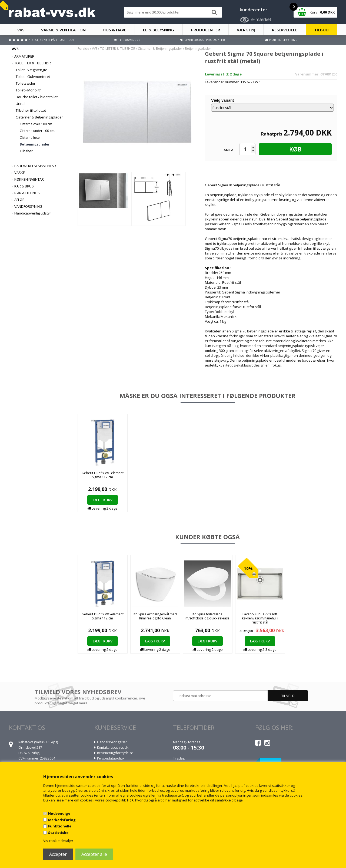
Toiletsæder (26, 83)
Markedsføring (62, 820)
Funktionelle (60, 826)
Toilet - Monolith (29, 90)
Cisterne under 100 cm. (37, 131)
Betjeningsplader (35, 144)
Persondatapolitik (111, 758)
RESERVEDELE (285, 30)
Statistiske (58, 833)
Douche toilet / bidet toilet (37, 97)
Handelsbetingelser (112, 742)
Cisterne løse (30, 138)
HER (130, 800)
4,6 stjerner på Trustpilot (52, 40)
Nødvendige (59, 813)
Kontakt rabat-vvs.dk (113, 747)
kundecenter (254, 10)
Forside (83, 49)
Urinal (21, 104)
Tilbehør (26, 151)
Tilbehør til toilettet (31, 110)
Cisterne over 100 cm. (36, 124)
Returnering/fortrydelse (115, 753)
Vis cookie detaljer (58, 841)
